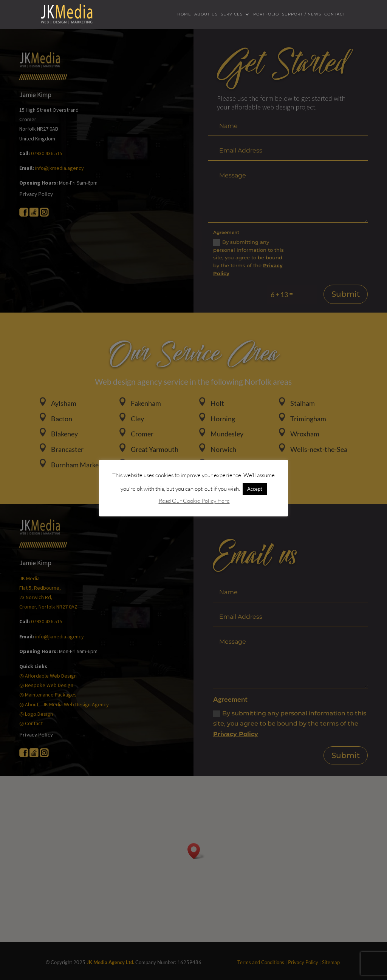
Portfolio (266, 15)
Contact (335, 15)
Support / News (302, 15)
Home (184, 15)
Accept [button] (255, 489)
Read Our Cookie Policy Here (194, 501)
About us (206, 15)
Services (232, 15)
